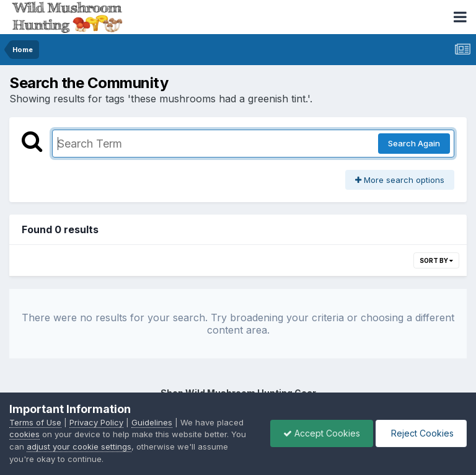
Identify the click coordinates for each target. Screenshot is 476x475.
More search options (400, 180)
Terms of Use (35, 422)
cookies (24, 434)
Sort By (436, 260)
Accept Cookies (322, 433)
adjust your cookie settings (79, 446)
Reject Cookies (421, 433)
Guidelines (152, 422)
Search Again (414, 143)
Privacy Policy (96, 422)
